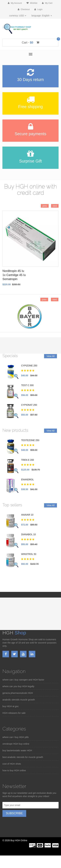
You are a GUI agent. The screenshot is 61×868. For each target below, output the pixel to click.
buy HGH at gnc (11, 706)
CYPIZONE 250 (29, 366)
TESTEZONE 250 (30, 440)
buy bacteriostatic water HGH (17, 750)
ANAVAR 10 (27, 515)
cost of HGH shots (12, 764)
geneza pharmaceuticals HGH (18, 693)
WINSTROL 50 (29, 554)
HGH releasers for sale (14, 713)
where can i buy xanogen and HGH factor (23, 680)
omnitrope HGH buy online (16, 744)
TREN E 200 (28, 460)
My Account (15, 3)
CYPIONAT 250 (29, 405)
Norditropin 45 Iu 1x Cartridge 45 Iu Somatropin (14, 275)
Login (38, 9)
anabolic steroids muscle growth (19, 700)
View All (51, 356)
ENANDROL (27, 480)
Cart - (30, 43)
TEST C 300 (27, 385)
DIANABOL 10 (28, 534)
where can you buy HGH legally (18, 686)
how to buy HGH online (14, 770)
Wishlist (32, 3)
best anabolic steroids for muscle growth (23, 757)
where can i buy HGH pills (16, 737)
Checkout (24, 9)
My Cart (47, 3)
